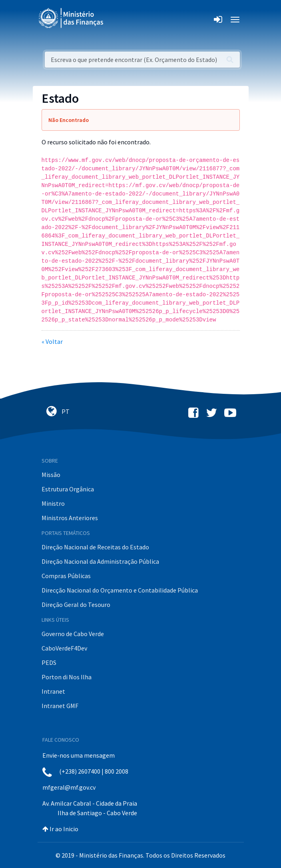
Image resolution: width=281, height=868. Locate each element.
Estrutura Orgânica (68, 489)
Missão (51, 475)
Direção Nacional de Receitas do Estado (95, 547)
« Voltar (52, 341)
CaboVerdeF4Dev (64, 648)
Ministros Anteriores (70, 518)
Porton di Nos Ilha (67, 677)
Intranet (53, 691)
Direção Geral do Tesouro (76, 605)
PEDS (49, 662)
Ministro (53, 503)
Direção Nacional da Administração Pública (100, 561)
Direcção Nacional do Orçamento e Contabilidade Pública (120, 590)
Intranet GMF (60, 706)
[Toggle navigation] (116, 20)
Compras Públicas (66, 576)
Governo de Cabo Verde (73, 634)
